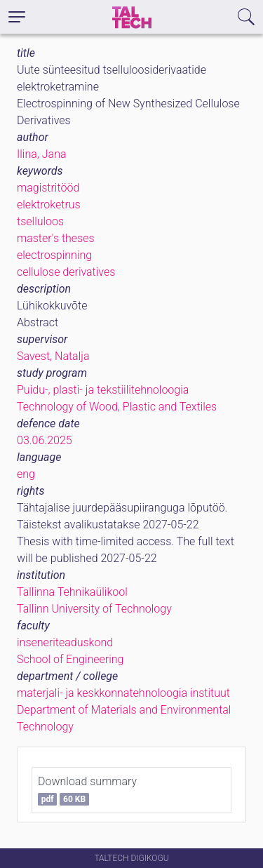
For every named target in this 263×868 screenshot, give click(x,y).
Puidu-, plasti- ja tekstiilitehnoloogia (103, 390)
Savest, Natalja (53, 356)
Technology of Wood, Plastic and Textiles (117, 407)
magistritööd (48, 188)
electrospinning (54, 255)
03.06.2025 (45, 440)
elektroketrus (49, 205)
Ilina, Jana (42, 154)
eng (26, 474)
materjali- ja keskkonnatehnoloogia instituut (123, 693)
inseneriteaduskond (65, 642)
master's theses (56, 238)
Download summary (87, 790)
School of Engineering (70, 659)
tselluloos (40, 221)
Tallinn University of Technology (94, 609)
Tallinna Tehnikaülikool (72, 592)
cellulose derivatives (66, 272)
